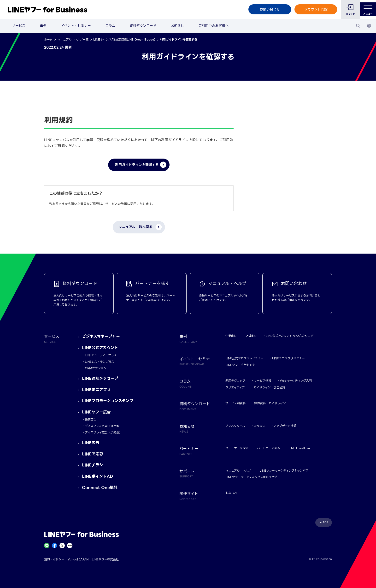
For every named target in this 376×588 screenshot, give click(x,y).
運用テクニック (235, 381)
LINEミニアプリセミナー (288, 358)
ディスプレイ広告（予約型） (103, 432)
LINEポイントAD (97, 476)
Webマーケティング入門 (296, 381)
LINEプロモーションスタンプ (108, 401)
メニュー (367, 9)
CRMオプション (96, 368)
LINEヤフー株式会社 (105, 559)
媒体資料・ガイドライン (270, 403)
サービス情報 (263, 381)
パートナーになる (268, 448)
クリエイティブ (235, 387)
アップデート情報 (285, 426)
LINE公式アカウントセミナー (244, 358)
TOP (326, 522)
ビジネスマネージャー (101, 336)
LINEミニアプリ (96, 390)
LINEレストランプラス (100, 362)
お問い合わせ (267, 9)
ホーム (48, 39)
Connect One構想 (100, 488)
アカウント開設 (314, 9)
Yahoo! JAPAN (78, 559)
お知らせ (177, 26)
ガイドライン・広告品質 (269, 387)
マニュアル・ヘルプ (238, 471)
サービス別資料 (235, 403)
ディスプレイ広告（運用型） (103, 426)
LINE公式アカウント (100, 348)
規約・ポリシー (54, 559)
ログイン (348, 14)
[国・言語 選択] (369, 26)
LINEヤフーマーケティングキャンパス (284, 471)
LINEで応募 (93, 454)
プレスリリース (235, 426)
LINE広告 (91, 443)
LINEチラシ (93, 465)
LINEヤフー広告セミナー (242, 365)
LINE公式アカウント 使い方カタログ (290, 336)
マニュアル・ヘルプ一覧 (73, 39)
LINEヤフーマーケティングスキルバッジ (251, 477)
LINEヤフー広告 (96, 412)
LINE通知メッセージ (100, 378)
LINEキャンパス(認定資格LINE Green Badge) (124, 39)
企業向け (231, 336)
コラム (110, 26)
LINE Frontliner (299, 448)
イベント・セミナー (76, 26)
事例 (43, 26)
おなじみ (231, 493)
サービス (19, 26)
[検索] (358, 26)
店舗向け (251, 336)
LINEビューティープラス (101, 355)
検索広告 (91, 419)
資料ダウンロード (143, 26)
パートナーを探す (237, 448)
